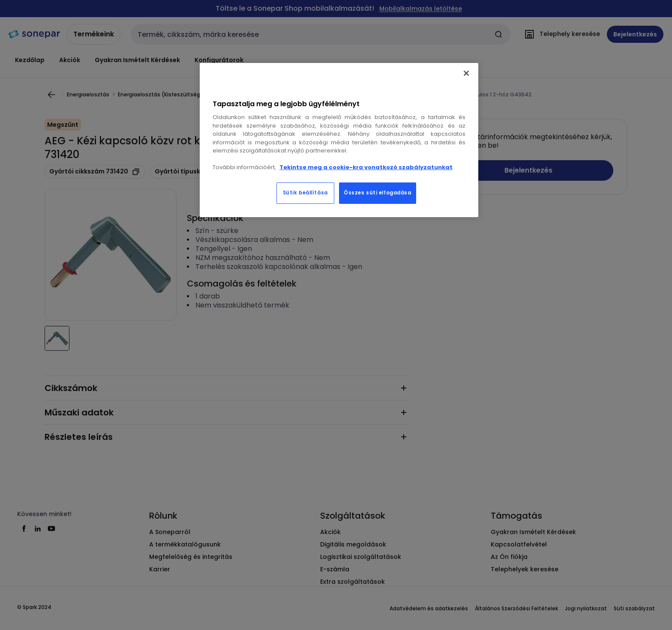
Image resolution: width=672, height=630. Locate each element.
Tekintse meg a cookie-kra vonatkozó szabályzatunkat (366, 167)
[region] (339, 140)
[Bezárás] (466, 73)
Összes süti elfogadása (378, 193)
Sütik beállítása (305, 193)
